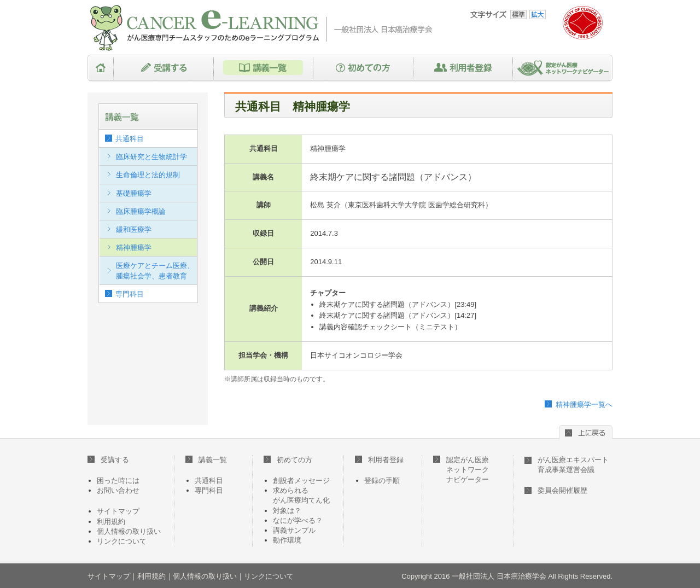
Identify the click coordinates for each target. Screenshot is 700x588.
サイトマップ (118, 511)
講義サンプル (294, 530)
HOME (101, 68)
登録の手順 (382, 481)
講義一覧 (264, 68)
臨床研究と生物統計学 (151, 157)
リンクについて (122, 541)
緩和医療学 (134, 229)
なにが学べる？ (298, 520)
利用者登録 (463, 68)
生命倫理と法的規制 (148, 175)
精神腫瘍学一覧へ (584, 404)
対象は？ (287, 511)
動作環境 (287, 540)
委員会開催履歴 (562, 490)
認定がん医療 (461, 470)
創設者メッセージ (301, 481)
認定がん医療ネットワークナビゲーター (563, 68)
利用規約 (111, 522)
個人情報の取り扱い (129, 531)
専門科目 (130, 294)
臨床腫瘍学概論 (141, 211)
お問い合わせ (118, 490)
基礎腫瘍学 (134, 193)
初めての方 (363, 68)
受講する (164, 68)
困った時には (118, 481)
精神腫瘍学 (134, 248)
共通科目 (130, 139)
